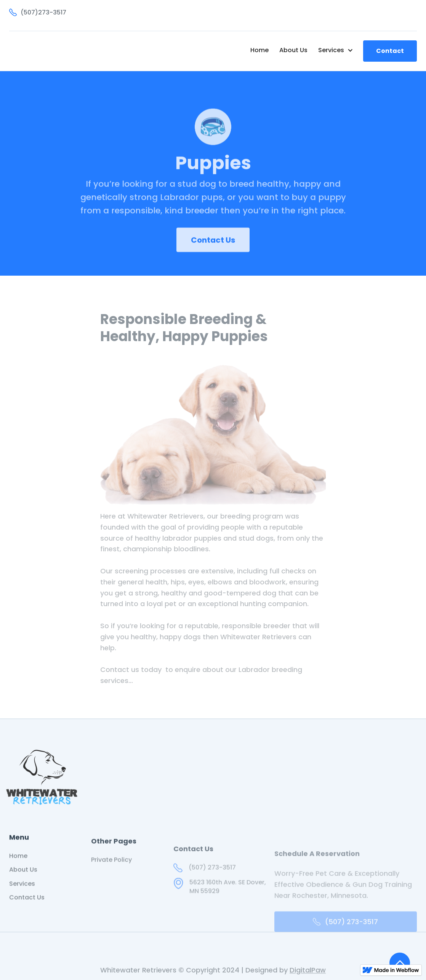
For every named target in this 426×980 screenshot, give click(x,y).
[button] (336, 50)
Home (259, 50)
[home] (49, 51)
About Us (293, 50)
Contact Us (213, 249)
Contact (390, 51)
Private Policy (111, 872)
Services (22, 892)
